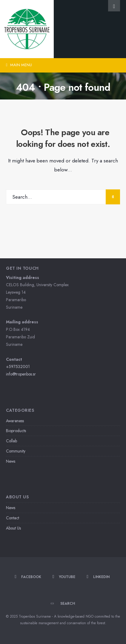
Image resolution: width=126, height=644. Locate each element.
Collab (11, 441)
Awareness (15, 421)
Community (16, 451)
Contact (13, 518)
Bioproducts (16, 431)
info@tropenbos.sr (21, 374)
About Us (13, 528)
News (11, 461)
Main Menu (19, 65)
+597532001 (18, 367)
